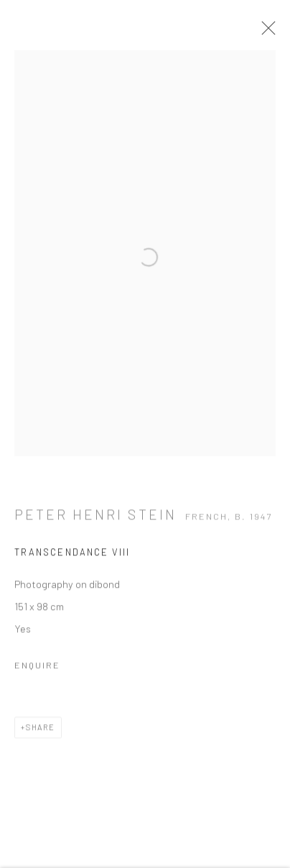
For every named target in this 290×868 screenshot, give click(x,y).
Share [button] (41, 730)
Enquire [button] (37, 668)
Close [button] (265, 32)
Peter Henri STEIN (95, 517)
